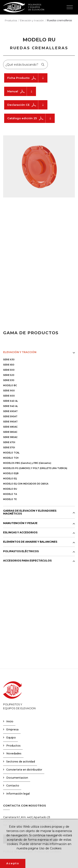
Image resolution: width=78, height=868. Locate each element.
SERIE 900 (9, 391)
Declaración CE (27, 105)
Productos (11, 20)
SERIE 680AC (10, 427)
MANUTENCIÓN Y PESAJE (20, 523)
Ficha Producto (27, 78)
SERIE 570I (9, 448)
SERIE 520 (9, 375)
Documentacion (17, 778)
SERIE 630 (9, 360)
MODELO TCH (11, 458)
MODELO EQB (11, 473)
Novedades (14, 753)
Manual (22, 91)
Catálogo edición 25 (31, 118)
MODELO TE (10, 499)
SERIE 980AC (10, 437)
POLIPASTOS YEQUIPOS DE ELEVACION (19, 696)
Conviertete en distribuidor (24, 770)
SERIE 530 (9, 380)
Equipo (11, 738)
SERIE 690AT (10, 411)
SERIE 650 (9, 365)
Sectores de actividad (21, 762)
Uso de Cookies (50, 848)
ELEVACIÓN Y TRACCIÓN (20, 352)
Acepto (13, 863)
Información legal (18, 794)
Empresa (12, 729)
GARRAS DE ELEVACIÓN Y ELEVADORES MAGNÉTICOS (30, 512)
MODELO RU (10, 489)
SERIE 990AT (10, 422)
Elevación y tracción (32, 20)
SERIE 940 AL (11, 406)
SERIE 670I (9, 442)
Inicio (10, 721)
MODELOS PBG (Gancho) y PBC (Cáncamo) (27, 463)
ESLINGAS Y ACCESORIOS (20, 533)
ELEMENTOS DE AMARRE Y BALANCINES (30, 542)
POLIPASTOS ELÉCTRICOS (21, 551)
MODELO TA (10, 494)
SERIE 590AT (10, 417)
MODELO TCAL (11, 453)
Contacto (13, 786)
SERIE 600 (9, 396)
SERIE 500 (9, 370)
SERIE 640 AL (11, 401)
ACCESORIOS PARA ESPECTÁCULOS (27, 561)
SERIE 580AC (10, 432)
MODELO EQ (10, 479)
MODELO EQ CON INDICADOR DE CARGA (26, 484)
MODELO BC (10, 385)
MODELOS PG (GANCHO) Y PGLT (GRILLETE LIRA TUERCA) (35, 468)
